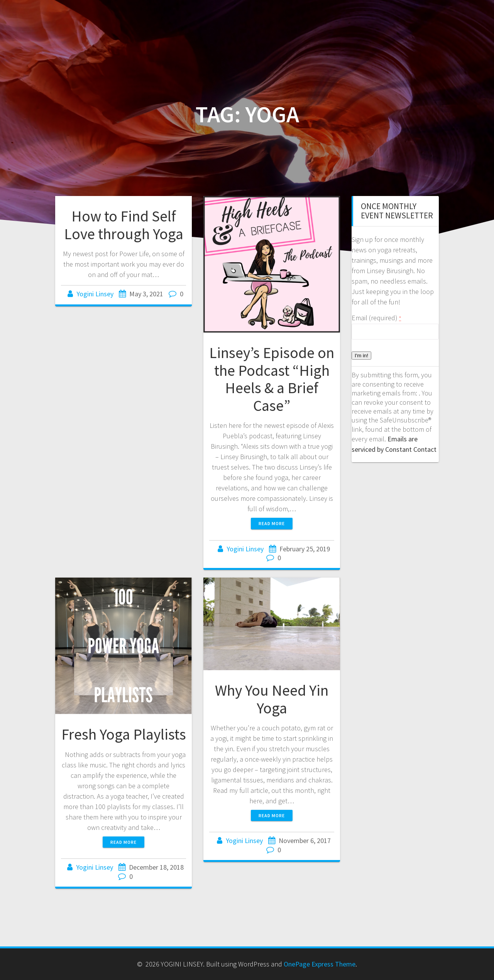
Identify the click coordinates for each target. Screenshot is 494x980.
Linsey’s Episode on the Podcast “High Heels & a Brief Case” (272, 379)
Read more (272, 523)
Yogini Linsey (95, 294)
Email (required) (376, 318)
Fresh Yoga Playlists (124, 734)
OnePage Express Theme (320, 964)
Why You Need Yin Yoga (272, 699)
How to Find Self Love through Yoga (124, 225)
